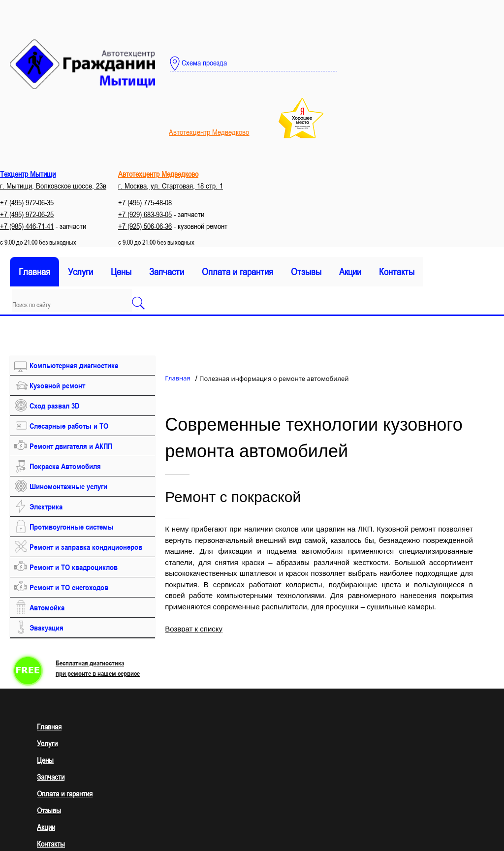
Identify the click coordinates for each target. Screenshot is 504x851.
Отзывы (306, 272)
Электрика (46, 506)
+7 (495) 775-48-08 (145, 202)
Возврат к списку (194, 629)
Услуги (80, 272)
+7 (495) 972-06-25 (27, 214)
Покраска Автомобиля (65, 466)
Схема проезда (198, 63)
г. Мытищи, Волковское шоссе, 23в (53, 186)
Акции (350, 272)
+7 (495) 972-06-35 (27, 202)
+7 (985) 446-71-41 (27, 226)
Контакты (397, 272)
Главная (34, 272)
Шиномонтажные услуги (68, 486)
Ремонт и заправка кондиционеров (86, 547)
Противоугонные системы (72, 527)
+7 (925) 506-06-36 (145, 226)
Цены (121, 272)
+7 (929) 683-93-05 (145, 214)
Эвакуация (47, 628)
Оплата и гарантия (237, 272)
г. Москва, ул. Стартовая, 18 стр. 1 (171, 186)
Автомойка (47, 607)
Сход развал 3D (54, 406)
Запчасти (167, 272)
